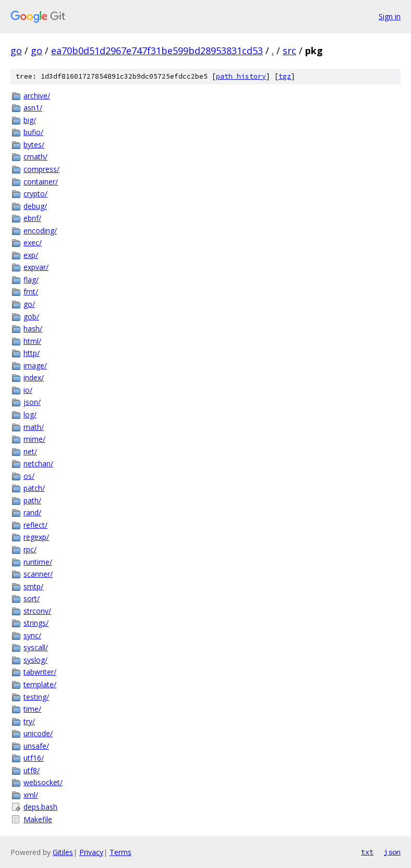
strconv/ (37, 611)
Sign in (390, 16)
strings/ (36, 623)
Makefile (38, 819)
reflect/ (35, 525)
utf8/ (32, 770)
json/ (32, 402)
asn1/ (33, 108)
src (289, 51)
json (392, 852)
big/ (30, 120)
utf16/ (34, 758)
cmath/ (35, 157)
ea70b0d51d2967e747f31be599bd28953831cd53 (157, 51)
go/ (29, 304)
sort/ (32, 598)
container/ (41, 182)
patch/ (34, 488)
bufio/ (33, 132)
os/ (29, 476)
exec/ (33, 243)
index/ (34, 377)
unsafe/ (36, 746)
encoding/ (40, 231)
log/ (30, 414)
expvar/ (36, 267)
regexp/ (36, 537)
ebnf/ (32, 218)
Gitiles (63, 852)
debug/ (35, 206)
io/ (28, 390)
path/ (32, 500)
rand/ (32, 512)
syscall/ (36, 647)
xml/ (31, 795)
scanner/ (38, 574)
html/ (32, 341)
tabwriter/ (40, 672)
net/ (30, 451)
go (16, 51)
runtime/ (38, 562)
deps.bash (40, 807)
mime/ (34, 439)
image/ (35, 365)
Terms (120, 852)
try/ (29, 721)
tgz (285, 76)
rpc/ (30, 549)
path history (241, 76)
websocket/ (43, 782)
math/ (34, 427)
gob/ (31, 317)
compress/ (41, 169)
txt (367, 852)
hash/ (33, 328)
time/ (32, 709)
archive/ (37, 96)
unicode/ (38, 733)
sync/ (32, 635)
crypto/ (35, 194)
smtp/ (33, 586)
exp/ (31, 255)
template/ (40, 684)
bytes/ (34, 145)
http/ (32, 353)
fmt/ (31, 292)
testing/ (36, 697)
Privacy (91, 852)
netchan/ (38, 463)
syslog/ (35, 660)
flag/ (31, 280)
